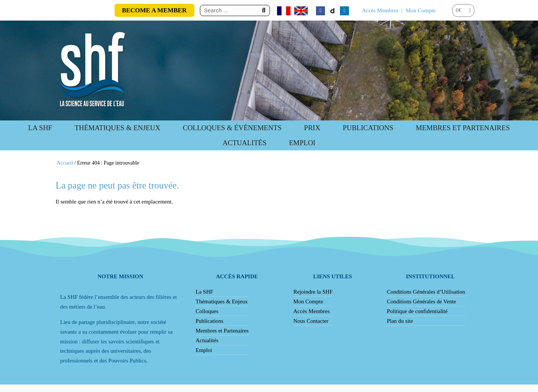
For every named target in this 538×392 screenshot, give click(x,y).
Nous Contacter (311, 321)
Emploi (302, 143)
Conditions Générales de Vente (421, 301)
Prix (312, 128)
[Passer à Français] (284, 11)
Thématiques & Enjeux (117, 128)
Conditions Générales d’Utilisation (426, 292)
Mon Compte (421, 10)
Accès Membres (380, 10)
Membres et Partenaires (463, 128)
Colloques (207, 311)
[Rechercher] (264, 10)
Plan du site (400, 321)
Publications (210, 321)
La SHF (40, 128)
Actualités (245, 143)
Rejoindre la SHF (313, 292)
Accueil (65, 163)
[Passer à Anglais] (301, 11)
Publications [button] (368, 128)
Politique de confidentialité (417, 311)
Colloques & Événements (232, 128)
